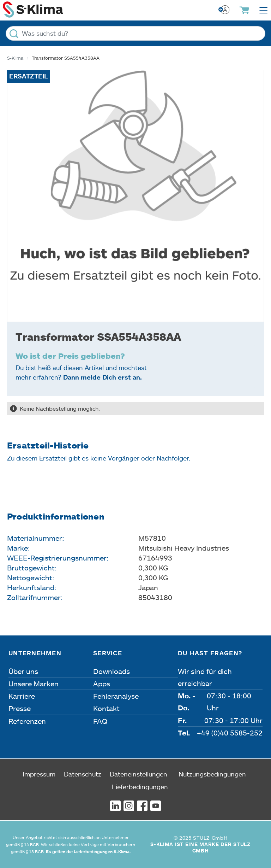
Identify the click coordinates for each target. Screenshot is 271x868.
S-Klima (15, 58)
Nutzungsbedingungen (212, 774)
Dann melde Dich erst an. (103, 377)
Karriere (22, 696)
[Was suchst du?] (135, 33)
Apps (102, 684)
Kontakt (106, 708)
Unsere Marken (34, 684)
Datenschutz (83, 774)
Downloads (112, 671)
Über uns (23, 671)
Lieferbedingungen (140, 787)
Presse (20, 708)
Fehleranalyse (116, 696)
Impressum (39, 774)
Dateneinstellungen (138, 774)
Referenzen (27, 721)
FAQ (100, 721)
